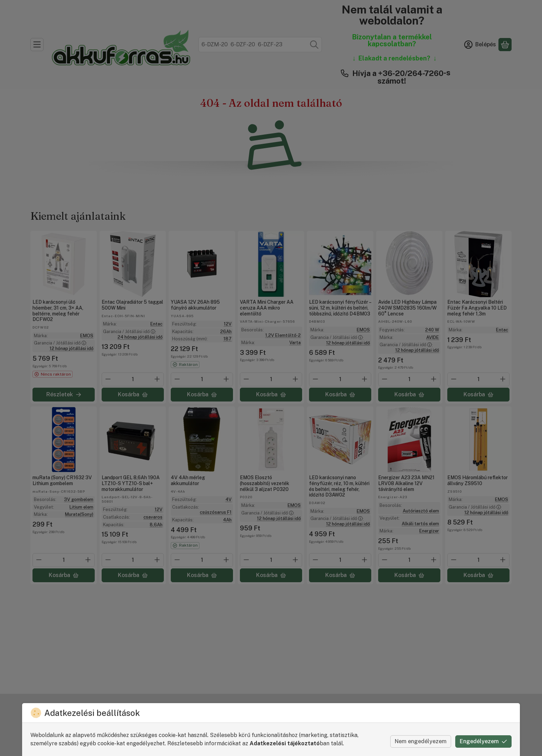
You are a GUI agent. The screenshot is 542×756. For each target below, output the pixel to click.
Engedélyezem (483, 741)
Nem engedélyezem (421, 741)
